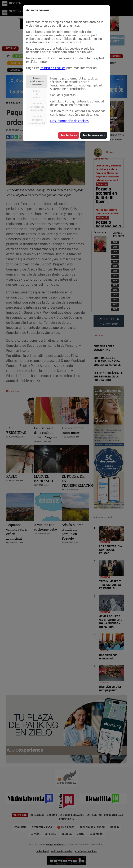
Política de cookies (53, 68)
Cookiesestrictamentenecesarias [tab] (37, 81)
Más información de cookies (69, 121)
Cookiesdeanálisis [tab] (37, 94)
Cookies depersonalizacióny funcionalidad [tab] (37, 107)
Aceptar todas (69, 135)
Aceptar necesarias (94, 135)
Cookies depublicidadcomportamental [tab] (37, 120)
